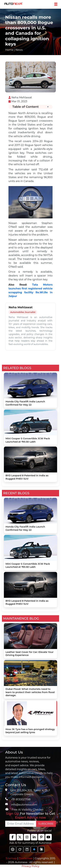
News (19, 50)
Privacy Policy (30, 866)
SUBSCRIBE (46, 824)
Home (9, 50)
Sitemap (11, 858)
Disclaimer (26, 858)
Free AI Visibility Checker (28, 810)
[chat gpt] (13, 849)
